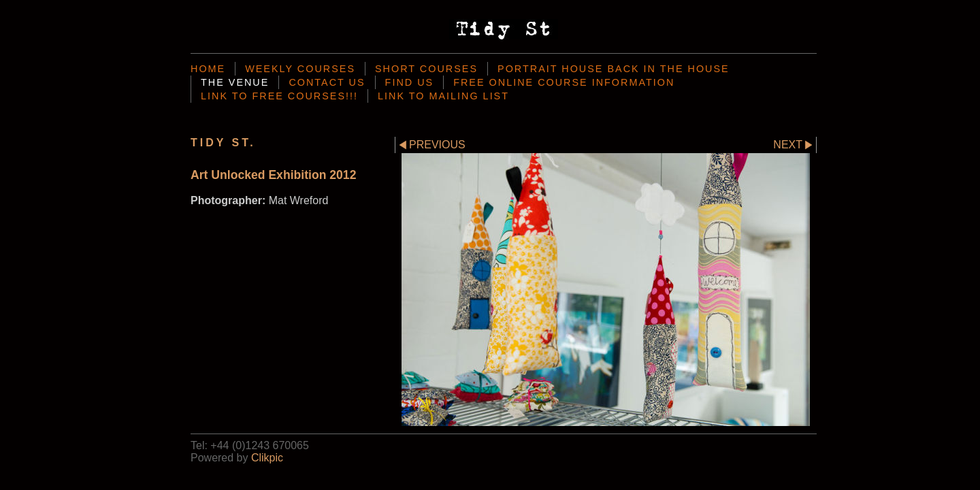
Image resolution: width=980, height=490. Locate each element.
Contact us (327, 82)
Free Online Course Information (564, 82)
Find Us (410, 82)
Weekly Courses (300, 69)
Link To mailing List (443, 96)
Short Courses (426, 69)
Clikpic (267, 458)
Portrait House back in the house (614, 69)
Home (208, 69)
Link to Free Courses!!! (279, 96)
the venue (235, 82)
